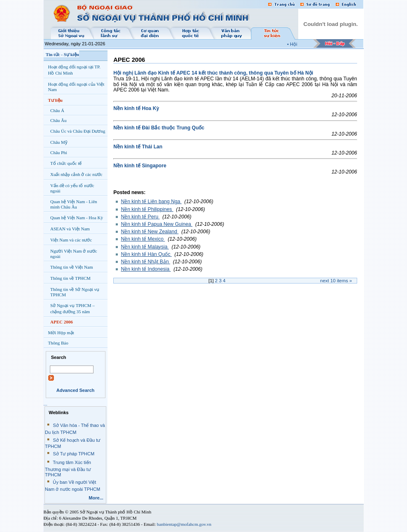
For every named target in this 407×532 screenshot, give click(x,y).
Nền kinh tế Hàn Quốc (146, 254)
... (46, 404)
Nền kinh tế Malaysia (145, 247)
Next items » (336, 281)
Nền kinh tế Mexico (143, 239)
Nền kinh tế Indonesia (146, 269)
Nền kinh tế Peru (140, 217)
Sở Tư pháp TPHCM (74, 454)
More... (96, 498)
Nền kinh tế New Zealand (150, 232)
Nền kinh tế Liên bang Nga (151, 202)
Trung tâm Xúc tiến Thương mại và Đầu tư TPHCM (68, 469)
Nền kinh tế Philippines (147, 209)
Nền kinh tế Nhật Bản (145, 262)
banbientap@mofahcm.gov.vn (184, 524)
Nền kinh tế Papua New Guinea (157, 224)
